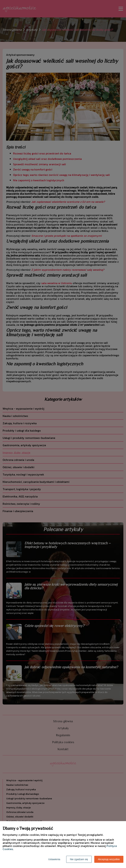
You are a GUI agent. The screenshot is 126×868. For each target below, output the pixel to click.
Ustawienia (54, 859)
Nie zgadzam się (79, 859)
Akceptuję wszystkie (109, 859)
